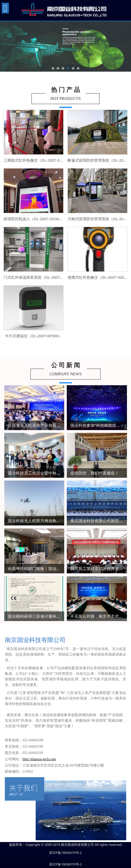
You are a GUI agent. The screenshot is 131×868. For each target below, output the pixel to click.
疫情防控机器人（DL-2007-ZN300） (34, 219)
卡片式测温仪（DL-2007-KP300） (34, 336)
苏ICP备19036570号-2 (65, 853)
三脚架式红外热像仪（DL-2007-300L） (37, 160)
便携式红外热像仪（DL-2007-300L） (99, 277)
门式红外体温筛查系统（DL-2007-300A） (39, 277)
